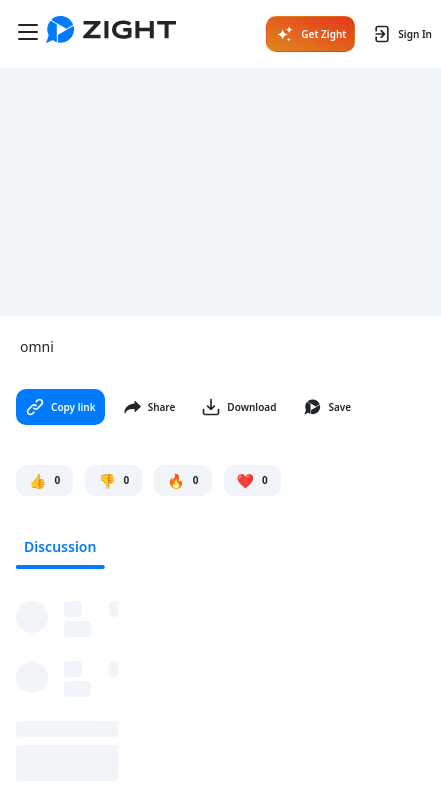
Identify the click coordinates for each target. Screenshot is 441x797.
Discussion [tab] (60, 546)
